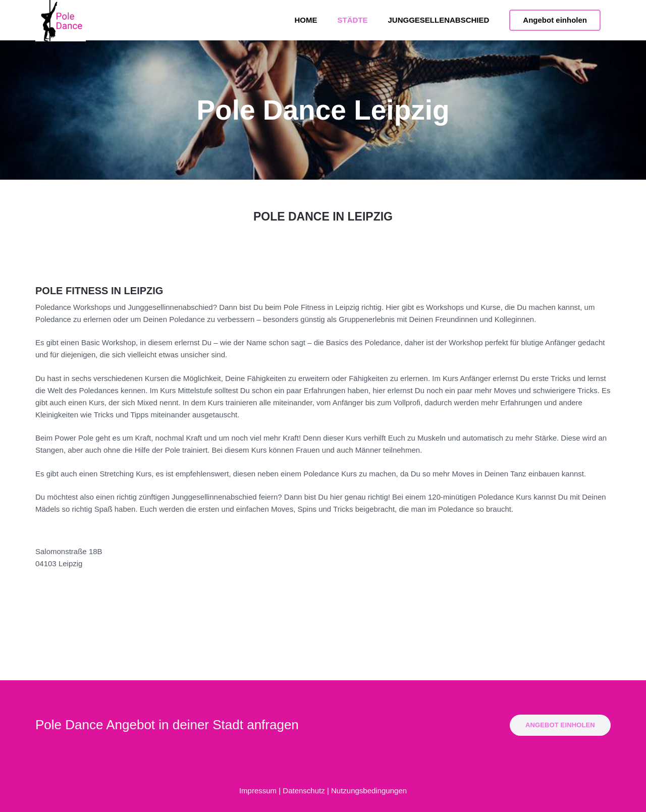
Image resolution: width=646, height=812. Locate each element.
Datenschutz (304, 791)
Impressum (258, 791)
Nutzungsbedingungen (369, 791)
